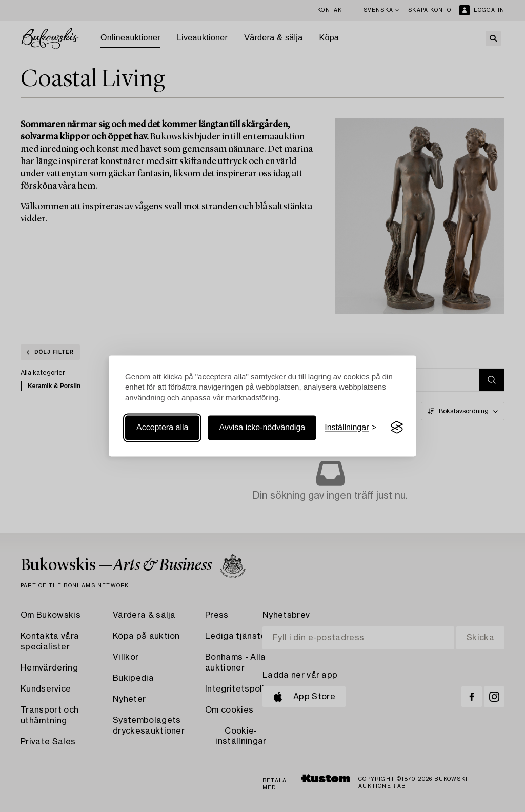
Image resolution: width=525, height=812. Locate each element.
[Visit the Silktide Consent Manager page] (397, 428)
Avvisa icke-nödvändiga (262, 427)
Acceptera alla (162, 427)
